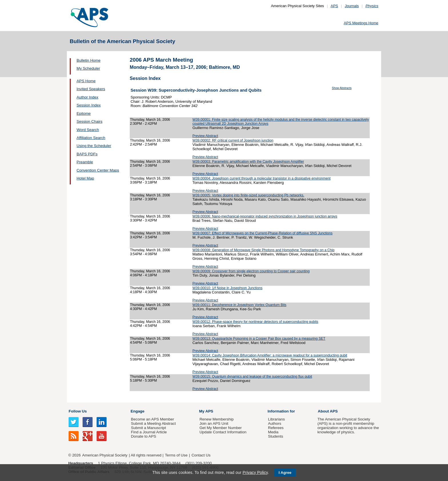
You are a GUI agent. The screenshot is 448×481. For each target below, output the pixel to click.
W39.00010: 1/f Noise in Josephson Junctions (227, 288)
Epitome (84, 113)
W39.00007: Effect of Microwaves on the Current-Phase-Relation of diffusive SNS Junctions (262, 233)
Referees (276, 428)
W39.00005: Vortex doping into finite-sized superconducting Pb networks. (248, 195)
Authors (275, 423)
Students (276, 436)
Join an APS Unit (214, 423)
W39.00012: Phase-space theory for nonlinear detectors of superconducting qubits (255, 322)
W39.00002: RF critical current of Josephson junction (233, 140)
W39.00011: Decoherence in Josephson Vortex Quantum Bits (239, 305)
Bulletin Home (89, 60)
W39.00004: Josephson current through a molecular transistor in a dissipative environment (261, 178)
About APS (328, 411)
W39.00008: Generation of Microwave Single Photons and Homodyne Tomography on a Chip (263, 250)
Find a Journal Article (149, 432)
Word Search (88, 130)
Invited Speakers (91, 89)
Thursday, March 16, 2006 (150, 120)
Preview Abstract (205, 136)
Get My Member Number (221, 428)
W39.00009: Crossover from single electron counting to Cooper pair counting (251, 271)
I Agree (285, 473)
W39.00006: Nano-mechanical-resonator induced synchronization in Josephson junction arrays (265, 216)
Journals (352, 6)
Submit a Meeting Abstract (153, 423)
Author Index (87, 97)
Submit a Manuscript (148, 428)
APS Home (86, 81)
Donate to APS (143, 436)
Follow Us (78, 411)
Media (273, 432)
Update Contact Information (223, 432)
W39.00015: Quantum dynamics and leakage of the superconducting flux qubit (252, 377)
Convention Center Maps (98, 170)
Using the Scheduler (94, 146)
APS (334, 6)
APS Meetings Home (361, 23)
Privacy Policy (255, 472)
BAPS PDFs (87, 154)
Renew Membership (217, 419)
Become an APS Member (152, 419)
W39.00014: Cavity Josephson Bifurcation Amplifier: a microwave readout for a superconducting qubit (270, 355)
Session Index (89, 105)
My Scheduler (88, 68)
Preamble (85, 162)
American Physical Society (105, 455)
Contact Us (201, 455)
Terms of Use (176, 455)
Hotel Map (85, 178)
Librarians (276, 419)
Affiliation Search (91, 138)
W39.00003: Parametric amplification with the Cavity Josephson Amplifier (248, 162)
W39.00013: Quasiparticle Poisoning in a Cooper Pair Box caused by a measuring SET (259, 339)
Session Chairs (89, 121)
